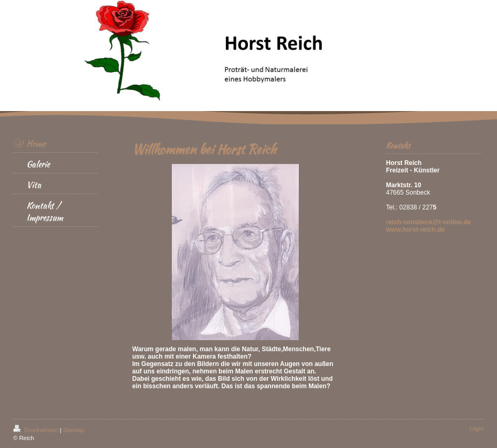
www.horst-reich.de (415, 230)
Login (477, 428)
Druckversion (36, 430)
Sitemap (73, 430)
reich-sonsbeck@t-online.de (428, 222)
